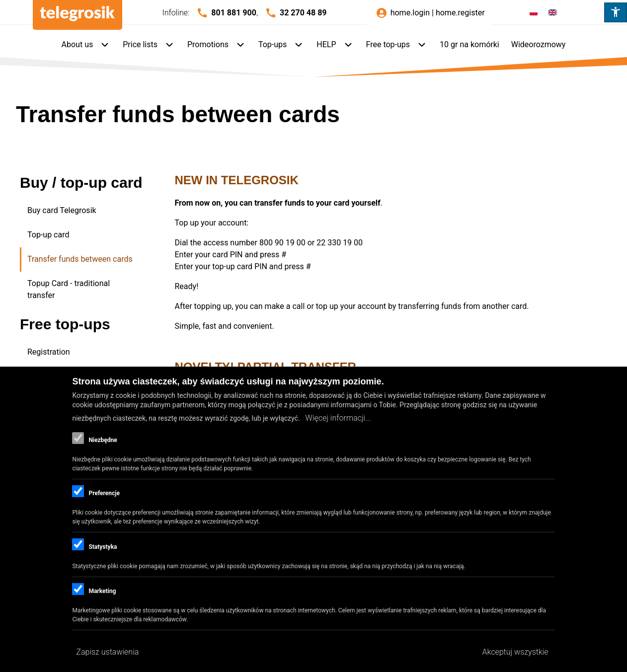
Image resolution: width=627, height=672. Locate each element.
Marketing (102, 591)
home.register (460, 13)
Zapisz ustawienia (107, 652)
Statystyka (103, 547)
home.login (410, 13)
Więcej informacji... (338, 418)
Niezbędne (103, 440)
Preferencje (104, 493)
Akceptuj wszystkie (515, 652)
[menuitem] (86, 45)
